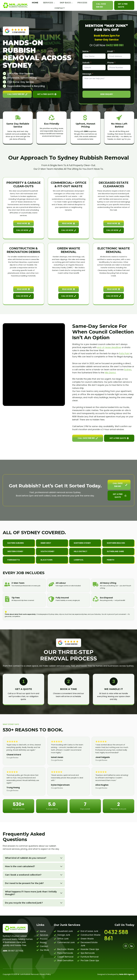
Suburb (86, 63)
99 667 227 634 (13, 951)
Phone (110, 63)
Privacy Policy (45, 974)
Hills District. (110, 373)
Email (110, 51)
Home (35, 3)
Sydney (128, 370)
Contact (60, 8)
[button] (52, 543)
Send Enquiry (107, 94)
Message (87, 74)
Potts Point (124, 354)
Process (82, 3)
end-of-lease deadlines (109, 347)
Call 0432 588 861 (101, 5)
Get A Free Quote (123, 5)
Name (85, 51)
